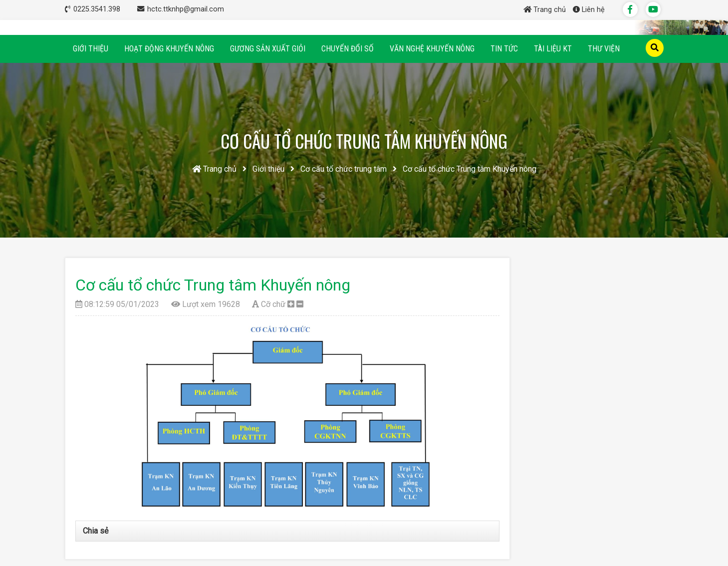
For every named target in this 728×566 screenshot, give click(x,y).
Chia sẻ (96, 531)
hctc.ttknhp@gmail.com (186, 9)
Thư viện (604, 49)
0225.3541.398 (98, 9)
